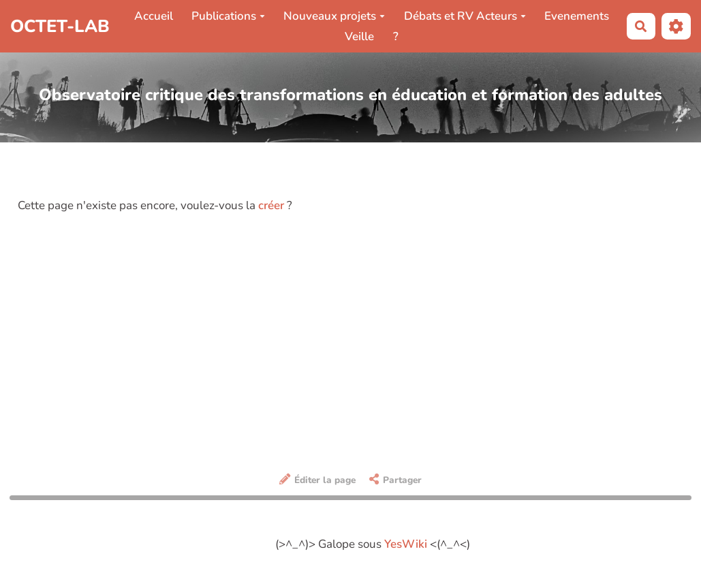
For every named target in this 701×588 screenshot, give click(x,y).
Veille (359, 36)
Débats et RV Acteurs (465, 16)
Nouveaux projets (334, 16)
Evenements (577, 16)
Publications (228, 16)
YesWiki (406, 544)
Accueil (154, 16)
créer (271, 205)
